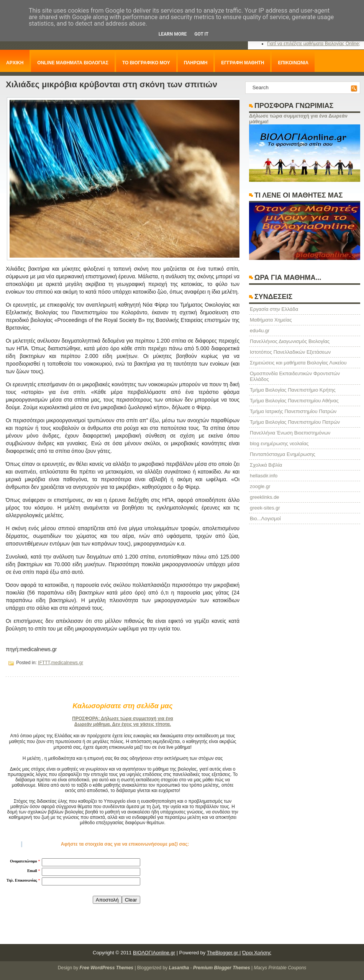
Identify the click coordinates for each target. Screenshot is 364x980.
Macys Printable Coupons (280, 968)
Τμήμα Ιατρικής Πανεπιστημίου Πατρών (293, 411)
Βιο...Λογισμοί (265, 519)
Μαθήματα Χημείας (271, 320)
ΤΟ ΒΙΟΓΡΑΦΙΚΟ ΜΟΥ (146, 63)
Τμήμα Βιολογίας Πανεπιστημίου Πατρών (295, 422)
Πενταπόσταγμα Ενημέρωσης (283, 454)
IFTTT (44, 663)
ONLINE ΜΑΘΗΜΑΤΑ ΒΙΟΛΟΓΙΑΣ (73, 63)
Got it (201, 34)
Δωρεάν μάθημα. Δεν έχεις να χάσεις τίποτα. (123, 724)
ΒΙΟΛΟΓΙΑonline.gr (154, 953)
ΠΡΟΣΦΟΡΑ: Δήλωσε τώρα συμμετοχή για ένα (122, 719)
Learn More (173, 34)
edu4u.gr (260, 331)
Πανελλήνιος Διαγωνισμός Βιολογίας (290, 341)
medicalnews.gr (67, 663)
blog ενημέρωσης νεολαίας (279, 443)
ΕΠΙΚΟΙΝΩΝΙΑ (293, 63)
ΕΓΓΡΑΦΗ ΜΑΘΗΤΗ (243, 63)
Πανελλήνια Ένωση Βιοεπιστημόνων (290, 433)
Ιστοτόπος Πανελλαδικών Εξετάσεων (290, 352)
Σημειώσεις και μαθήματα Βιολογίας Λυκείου (298, 363)
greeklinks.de (265, 497)
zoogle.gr (260, 486)
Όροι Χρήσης (257, 953)
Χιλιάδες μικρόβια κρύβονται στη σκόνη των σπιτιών (111, 84)
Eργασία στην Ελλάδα (274, 309)
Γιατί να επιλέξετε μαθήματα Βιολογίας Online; (314, 44)
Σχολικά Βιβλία (266, 465)
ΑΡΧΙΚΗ (15, 63)
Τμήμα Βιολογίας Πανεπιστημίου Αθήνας (294, 401)
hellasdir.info (264, 476)
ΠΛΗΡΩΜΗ (196, 63)
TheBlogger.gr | (224, 953)
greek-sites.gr (265, 508)
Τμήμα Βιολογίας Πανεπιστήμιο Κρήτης (293, 390)
